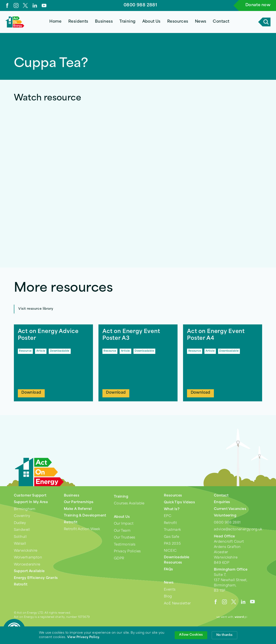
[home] (15, 22)
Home (56, 22)
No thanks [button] (224, 635)
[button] (78, 22)
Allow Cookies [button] (191, 635)
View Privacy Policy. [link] (84, 637)
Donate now (258, 5)
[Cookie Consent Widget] (138, 635)
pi (241, 617)
